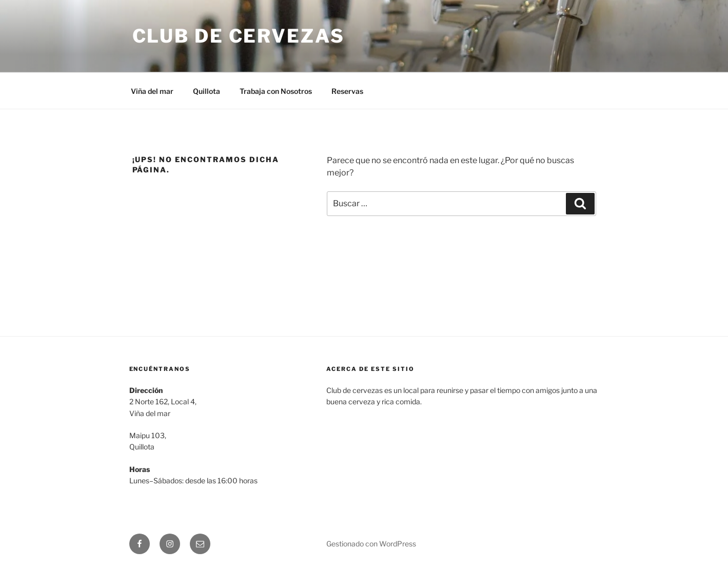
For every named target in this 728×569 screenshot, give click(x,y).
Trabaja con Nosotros (276, 91)
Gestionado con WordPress (371, 544)
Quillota (206, 91)
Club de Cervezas (239, 36)
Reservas (347, 91)
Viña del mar (152, 91)
